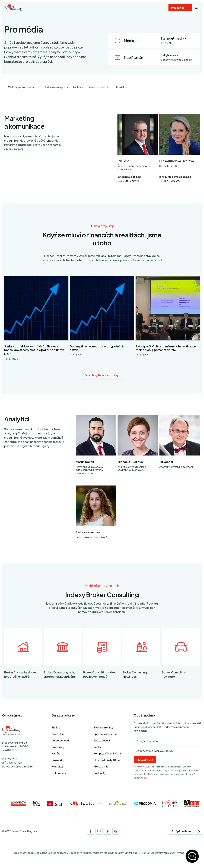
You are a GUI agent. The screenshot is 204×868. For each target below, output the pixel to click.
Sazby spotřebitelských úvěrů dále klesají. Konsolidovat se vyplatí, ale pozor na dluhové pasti (34, 350)
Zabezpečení (102, 740)
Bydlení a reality (103, 727)
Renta (97, 747)
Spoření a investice (105, 734)
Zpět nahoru (181, 831)
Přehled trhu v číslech (99, 87)
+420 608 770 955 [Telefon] (128, 181)
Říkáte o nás (101, 766)
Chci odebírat (145, 760)
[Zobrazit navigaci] (196, 8)
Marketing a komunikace (22, 87)
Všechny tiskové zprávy (102, 375)
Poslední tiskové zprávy (54, 87)
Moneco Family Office (107, 760)
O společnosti (60, 740)
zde (146, 778)
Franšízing (58, 747)
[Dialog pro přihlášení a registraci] (180, 8)
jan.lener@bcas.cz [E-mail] (129, 177)
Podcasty (100, 773)
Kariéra (56, 753)
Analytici (78, 87)
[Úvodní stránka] (13, 8)
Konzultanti (59, 734)
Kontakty (122, 87)
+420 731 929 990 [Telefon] (170, 181)
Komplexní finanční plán (108, 753)
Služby (56, 727)
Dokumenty (59, 773)
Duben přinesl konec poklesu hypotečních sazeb (98, 348)
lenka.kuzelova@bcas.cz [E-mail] (175, 177)
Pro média (58, 760)
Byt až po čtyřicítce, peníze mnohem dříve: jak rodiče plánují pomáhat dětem (166, 348)
